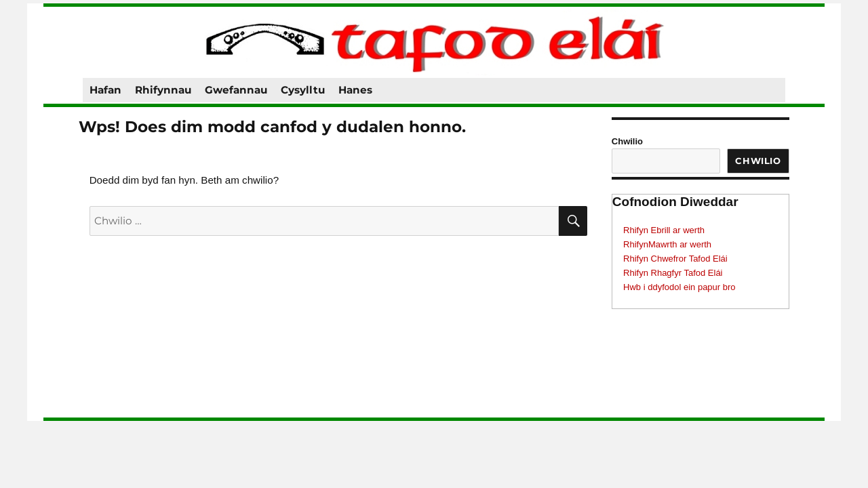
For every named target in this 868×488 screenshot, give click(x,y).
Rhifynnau (163, 90)
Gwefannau (236, 90)
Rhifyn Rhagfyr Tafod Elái (673, 273)
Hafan (105, 90)
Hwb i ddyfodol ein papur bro (679, 287)
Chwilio (627, 141)
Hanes (355, 90)
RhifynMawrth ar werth (667, 244)
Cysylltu (303, 90)
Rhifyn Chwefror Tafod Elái (675, 259)
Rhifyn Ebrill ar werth (664, 230)
